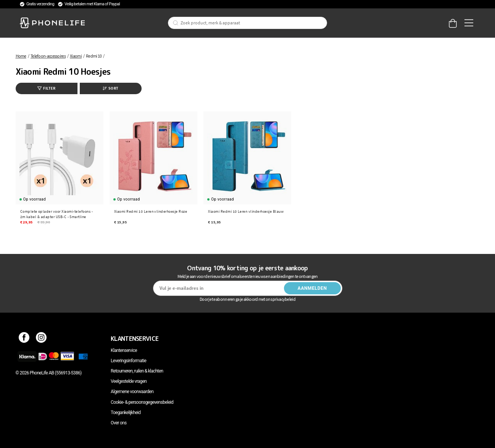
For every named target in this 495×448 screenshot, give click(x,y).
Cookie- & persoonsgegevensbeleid (142, 402)
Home (21, 56)
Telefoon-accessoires (48, 56)
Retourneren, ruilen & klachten (137, 371)
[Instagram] (41, 339)
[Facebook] (24, 339)
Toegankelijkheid (126, 413)
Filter (46, 88)
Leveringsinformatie (128, 361)
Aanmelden (312, 288)
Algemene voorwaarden (132, 392)
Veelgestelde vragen (129, 381)
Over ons (119, 423)
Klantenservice (124, 350)
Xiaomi (76, 56)
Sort (111, 88)
